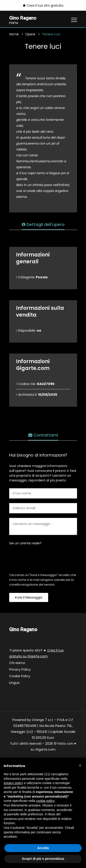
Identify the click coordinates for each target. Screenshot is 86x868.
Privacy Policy (20, 670)
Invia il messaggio (29, 598)
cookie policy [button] (45, 801)
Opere (30, 34)
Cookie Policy (20, 676)
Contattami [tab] (43, 435)
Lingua (14, 683)
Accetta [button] (43, 848)
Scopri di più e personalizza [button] (43, 859)
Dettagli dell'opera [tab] (43, 225)
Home (14, 34)
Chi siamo (17, 663)
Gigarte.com (45, 750)
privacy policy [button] (13, 783)
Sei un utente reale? (25, 543)
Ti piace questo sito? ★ (36, 654)
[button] (80, 765)
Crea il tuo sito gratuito (43, 5)
